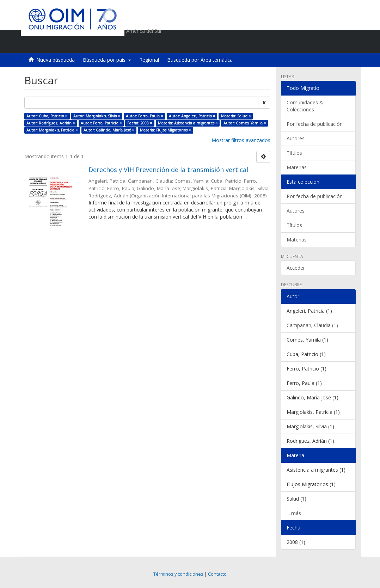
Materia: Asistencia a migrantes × (188, 123)
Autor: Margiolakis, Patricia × (52, 130)
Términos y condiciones (178, 574)
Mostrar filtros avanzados (241, 140)
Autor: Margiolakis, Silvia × (97, 116)
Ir (264, 102)
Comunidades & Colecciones (305, 106)
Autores (296, 138)
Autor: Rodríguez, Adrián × (51, 123)
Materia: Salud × (236, 116)
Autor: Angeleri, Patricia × (192, 116)
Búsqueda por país (107, 60)
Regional (149, 60)
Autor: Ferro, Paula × (144, 116)
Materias (297, 167)
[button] (310, 44)
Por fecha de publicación (315, 124)
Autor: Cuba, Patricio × (47, 116)
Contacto (217, 574)
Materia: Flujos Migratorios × (165, 130)
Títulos (294, 153)
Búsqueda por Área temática (200, 60)
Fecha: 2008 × (140, 123)
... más (294, 513)
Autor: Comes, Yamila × (245, 123)
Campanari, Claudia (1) (312, 325)
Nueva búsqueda (56, 60)
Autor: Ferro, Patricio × (101, 123)
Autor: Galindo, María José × (109, 130)
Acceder (296, 268)
